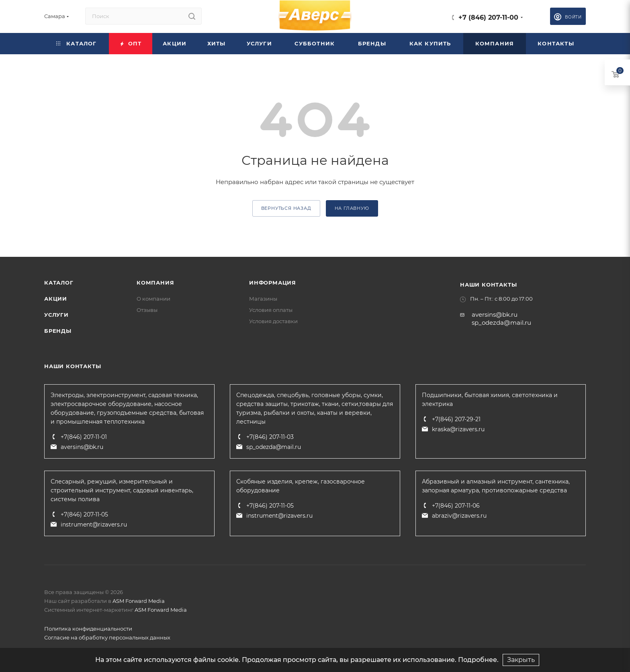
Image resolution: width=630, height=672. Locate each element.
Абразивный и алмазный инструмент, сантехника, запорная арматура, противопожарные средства (496, 486)
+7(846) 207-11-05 (84, 514)
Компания (155, 283)
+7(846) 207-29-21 (456, 419)
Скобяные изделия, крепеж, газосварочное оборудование (301, 486)
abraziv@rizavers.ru (459, 516)
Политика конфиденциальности (88, 629)
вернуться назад (286, 208)
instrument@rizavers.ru (94, 524)
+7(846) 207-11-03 (270, 437)
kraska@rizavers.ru (458, 429)
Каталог (59, 283)
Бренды (58, 331)
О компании (153, 299)
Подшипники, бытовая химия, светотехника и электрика (490, 400)
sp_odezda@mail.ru (501, 323)
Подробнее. (478, 660)
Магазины (263, 299)
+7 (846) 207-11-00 (488, 17)
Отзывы (147, 310)
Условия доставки (273, 321)
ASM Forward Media (139, 601)
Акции (56, 299)
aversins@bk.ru (495, 314)
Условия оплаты (271, 310)
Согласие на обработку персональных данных (107, 637)
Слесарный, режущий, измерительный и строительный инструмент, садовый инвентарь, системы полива (122, 490)
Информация (273, 283)
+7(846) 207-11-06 (456, 506)
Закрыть (521, 660)
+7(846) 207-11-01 (84, 437)
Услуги (56, 315)
